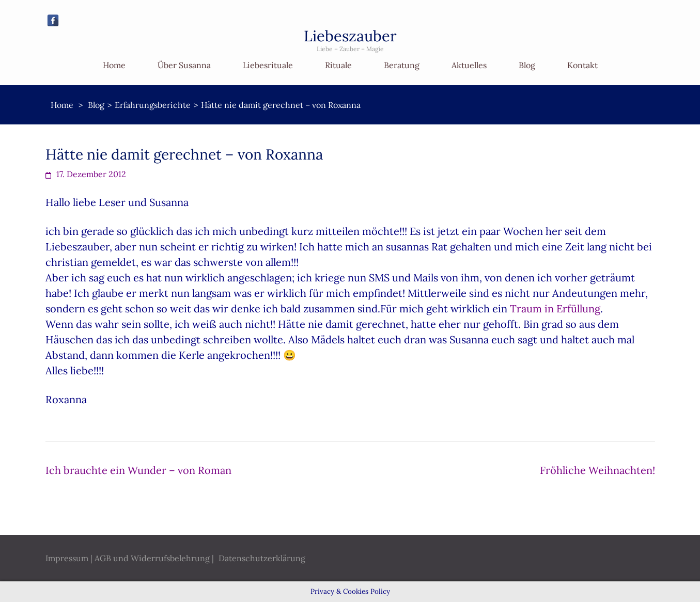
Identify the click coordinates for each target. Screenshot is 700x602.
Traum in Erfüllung (555, 308)
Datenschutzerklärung (262, 558)
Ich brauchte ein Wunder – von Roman (138, 470)
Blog (527, 65)
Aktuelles (469, 65)
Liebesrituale (268, 65)
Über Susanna (184, 65)
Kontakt (582, 65)
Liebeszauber (350, 36)
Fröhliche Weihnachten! (597, 470)
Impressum (67, 558)
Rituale (338, 65)
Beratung (402, 65)
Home (114, 65)
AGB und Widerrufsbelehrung (152, 558)
